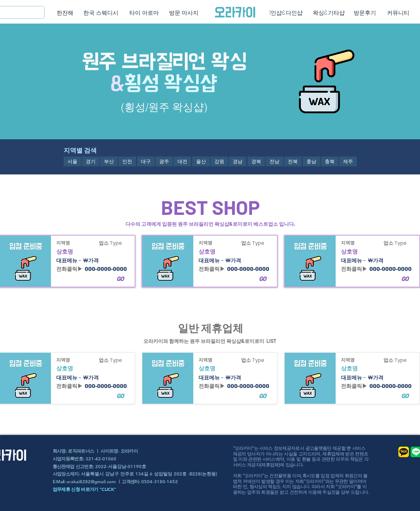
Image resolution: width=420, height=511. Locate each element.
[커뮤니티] (398, 13)
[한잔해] (65, 13)
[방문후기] (365, 13)
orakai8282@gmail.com (91, 481)
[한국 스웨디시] (101, 13)
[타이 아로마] (144, 13)
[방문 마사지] (184, 13)
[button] (72, 161)
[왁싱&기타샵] (329, 13)
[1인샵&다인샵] (286, 13)
